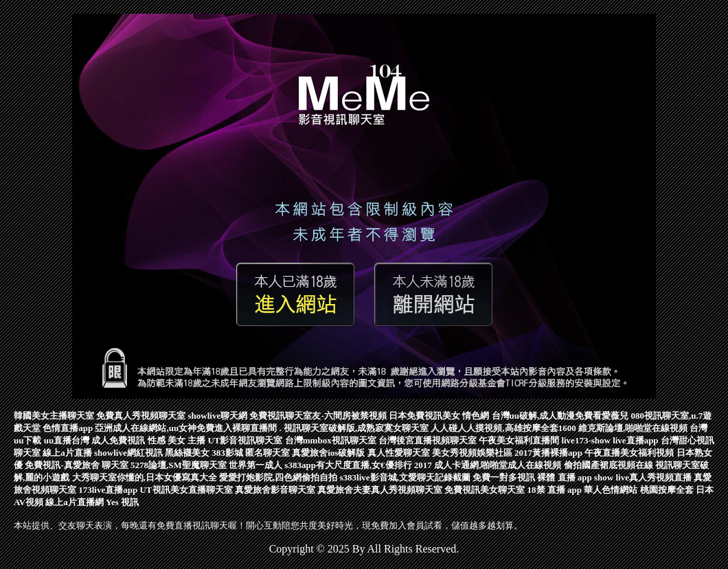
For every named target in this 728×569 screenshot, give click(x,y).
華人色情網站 (611, 490)
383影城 (227, 453)
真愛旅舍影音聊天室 (275, 490)
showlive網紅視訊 (128, 453)
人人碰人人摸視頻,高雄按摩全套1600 (503, 428)
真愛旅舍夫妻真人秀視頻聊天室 (380, 490)
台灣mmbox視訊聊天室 (331, 440)
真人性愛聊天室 (399, 453)
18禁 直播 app (555, 490)
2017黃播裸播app (548, 453)
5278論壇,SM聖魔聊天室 (179, 465)
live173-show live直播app (610, 440)
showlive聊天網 (218, 416)
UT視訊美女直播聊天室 (186, 490)
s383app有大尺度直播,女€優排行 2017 (358, 465)
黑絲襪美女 (187, 453)
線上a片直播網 (75, 502)
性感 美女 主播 (177, 440)
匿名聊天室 (268, 453)
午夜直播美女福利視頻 (629, 453)
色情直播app (68, 428)
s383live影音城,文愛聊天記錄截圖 (405, 477)
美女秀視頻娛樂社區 (472, 453)
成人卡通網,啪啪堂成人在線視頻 (498, 465)
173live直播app (108, 490)
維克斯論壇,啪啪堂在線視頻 (633, 428)
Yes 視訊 (122, 502)
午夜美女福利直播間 (519, 440)
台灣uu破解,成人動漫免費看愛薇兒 (560, 416)
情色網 (476, 416)
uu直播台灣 (67, 440)
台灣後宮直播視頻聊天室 (428, 440)
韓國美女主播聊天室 (54, 416)
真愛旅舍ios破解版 (328, 453)
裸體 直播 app (564, 477)
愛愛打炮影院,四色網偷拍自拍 (278, 477)
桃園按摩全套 (667, 490)
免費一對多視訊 (504, 477)
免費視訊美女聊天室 (485, 490)
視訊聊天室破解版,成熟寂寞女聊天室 (356, 428)
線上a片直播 (67, 453)
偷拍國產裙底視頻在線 (608, 465)
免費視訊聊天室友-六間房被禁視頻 (318, 416)
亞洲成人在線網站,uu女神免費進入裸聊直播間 (186, 428)
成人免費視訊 (118, 440)
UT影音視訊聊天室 (245, 440)
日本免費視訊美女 (424, 416)
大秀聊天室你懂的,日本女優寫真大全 (145, 477)
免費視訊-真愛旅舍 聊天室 (77, 465)
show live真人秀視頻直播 (643, 477)
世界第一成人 (255, 465)
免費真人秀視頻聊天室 (141, 416)
